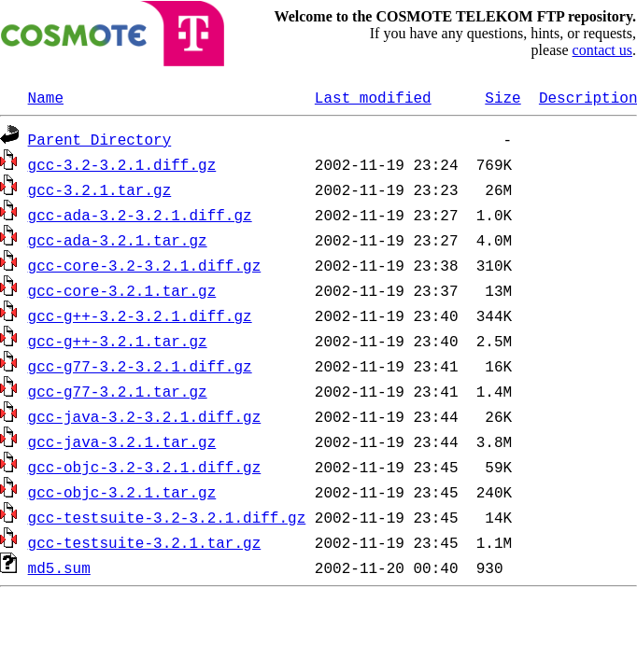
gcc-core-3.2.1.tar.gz (122, 290)
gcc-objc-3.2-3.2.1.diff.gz (145, 467)
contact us (602, 50)
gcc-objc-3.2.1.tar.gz (122, 492)
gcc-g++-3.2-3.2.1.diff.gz (140, 315)
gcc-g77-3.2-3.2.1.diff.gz (140, 366)
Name (46, 97)
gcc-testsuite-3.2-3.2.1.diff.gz (167, 517)
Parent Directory (100, 139)
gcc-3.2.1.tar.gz (100, 189)
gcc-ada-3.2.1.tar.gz (118, 240)
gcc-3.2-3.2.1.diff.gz (122, 164)
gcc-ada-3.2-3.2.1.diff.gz (140, 215)
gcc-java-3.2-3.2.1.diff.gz (145, 416)
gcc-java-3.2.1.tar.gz (122, 441)
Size (503, 97)
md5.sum (59, 567)
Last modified (373, 97)
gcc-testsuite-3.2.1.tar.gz (145, 542)
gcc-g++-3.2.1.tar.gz (118, 341)
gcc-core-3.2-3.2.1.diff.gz (145, 265)
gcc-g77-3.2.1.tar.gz (118, 391)
